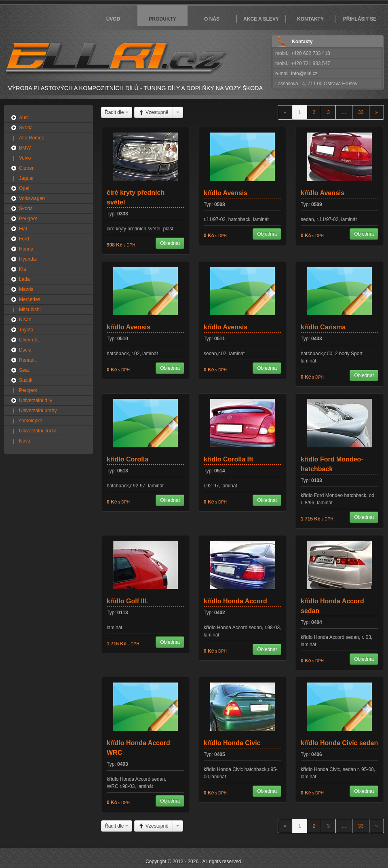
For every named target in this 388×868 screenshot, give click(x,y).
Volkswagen (32, 198)
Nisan (25, 320)
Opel (24, 188)
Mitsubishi (30, 310)
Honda (26, 249)
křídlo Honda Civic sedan (339, 743)
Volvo (25, 158)
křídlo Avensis (226, 193)
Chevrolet (29, 340)
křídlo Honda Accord (235, 601)
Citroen (27, 168)
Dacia (25, 350)
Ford (24, 239)
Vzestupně (154, 112)
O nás (212, 19)
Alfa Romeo (32, 138)
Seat (24, 370)
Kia (22, 269)
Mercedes (30, 299)
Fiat (23, 229)
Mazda (26, 289)
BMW (25, 148)
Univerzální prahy (38, 411)
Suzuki (26, 380)
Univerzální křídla (38, 431)
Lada (24, 279)
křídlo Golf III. (127, 601)
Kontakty (310, 19)
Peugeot (28, 219)
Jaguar (26, 178)
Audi (24, 118)
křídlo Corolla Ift (229, 459)
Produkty (162, 19)
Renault (27, 360)
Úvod (113, 19)
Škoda (26, 128)
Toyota (26, 330)
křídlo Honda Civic (232, 743)
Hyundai (28, 259)
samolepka (31, 421)
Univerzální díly (36, 400)
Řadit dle (117, 112)
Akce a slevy (261, 19)
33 (361, 112)
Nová (25, 441)
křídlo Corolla (128, 459)
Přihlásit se (360, 19)
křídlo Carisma (323, 327)
